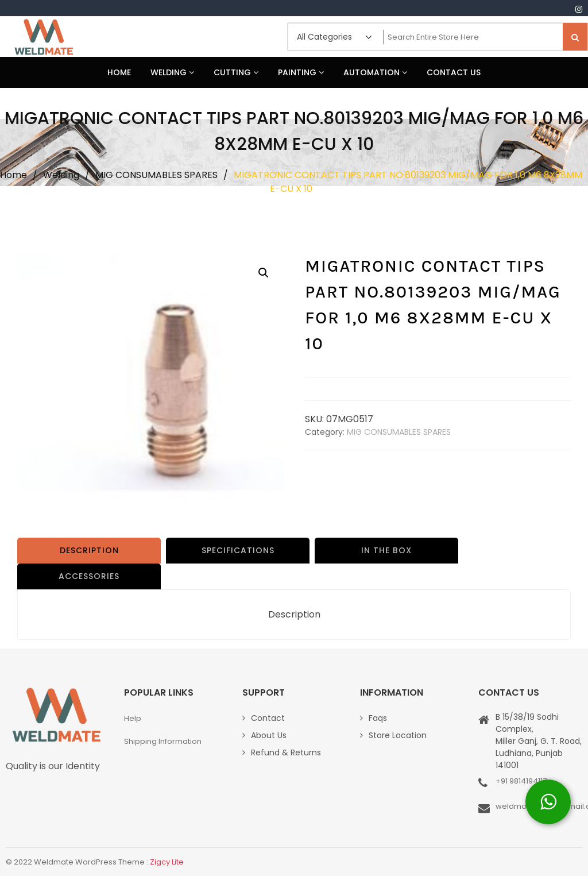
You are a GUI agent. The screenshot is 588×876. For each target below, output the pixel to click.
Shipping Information (163, 741)
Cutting (236, 72)
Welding (172, 72)
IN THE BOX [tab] (386, 550)
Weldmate (43, 37)
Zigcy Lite (167, 862)
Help (133, 718)
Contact (268, 718)
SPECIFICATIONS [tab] (238, 550)
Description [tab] (89, 550)
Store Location (398, 735)
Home (119, 72)
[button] (264, 273)
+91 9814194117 (521, 781)
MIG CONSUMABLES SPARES (156, 175)
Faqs (378, 718)
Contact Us (454, 72)
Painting (301, 72)
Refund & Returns (286, 752)
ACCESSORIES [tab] (89, 576)
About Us (269, 735)
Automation (375, 72)
